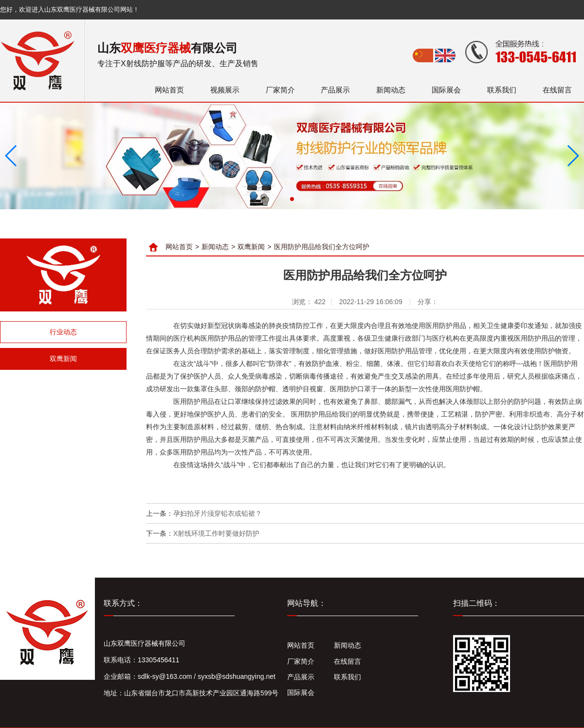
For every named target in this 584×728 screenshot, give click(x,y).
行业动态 (63, 332)
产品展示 (335, 90)
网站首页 (169, 90)
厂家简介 (280, 90)
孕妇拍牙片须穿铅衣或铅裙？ (218, 513)
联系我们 (502, 90)
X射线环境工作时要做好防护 (216, 533)
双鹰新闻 (63, 359)
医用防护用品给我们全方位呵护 (322, 247)
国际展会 (446, 90)
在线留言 (557, 90)
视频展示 (225, 90)
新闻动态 (391, 90)
